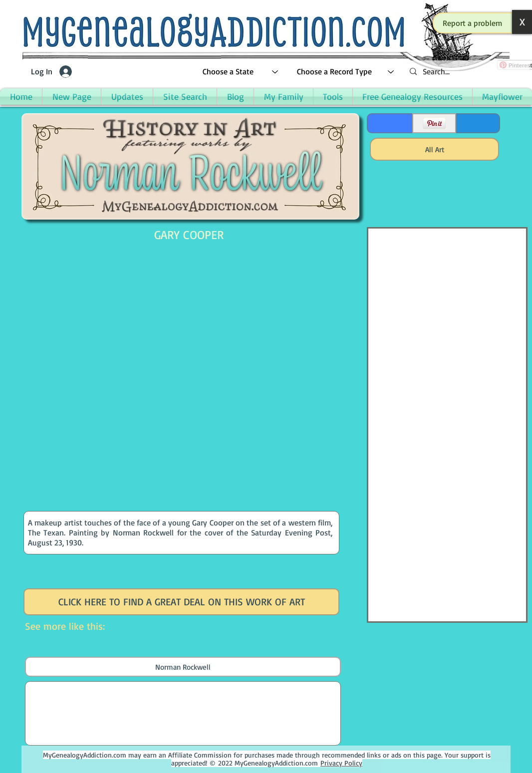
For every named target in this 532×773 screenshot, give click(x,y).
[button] (473, 23)
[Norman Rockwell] (183, 667)
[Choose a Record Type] (346, 72)
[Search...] (466, 72)
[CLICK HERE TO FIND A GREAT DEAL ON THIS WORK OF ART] (181, 602)
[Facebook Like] (389, 123)
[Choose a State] (241, 72)
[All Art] (434, 149)
